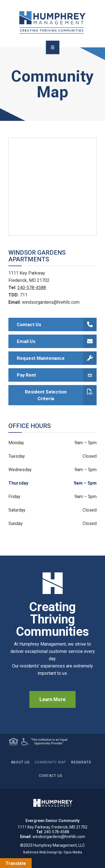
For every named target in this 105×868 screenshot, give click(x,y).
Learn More (53, 699)
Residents (81, 762)
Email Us (57, 341)
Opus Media (73, 852)
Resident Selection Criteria (61, 395)
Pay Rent (57, 375)
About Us (20, 762)
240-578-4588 (32, 288)
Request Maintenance (57, 358)
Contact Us (57, 324)
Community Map (50, 762)
